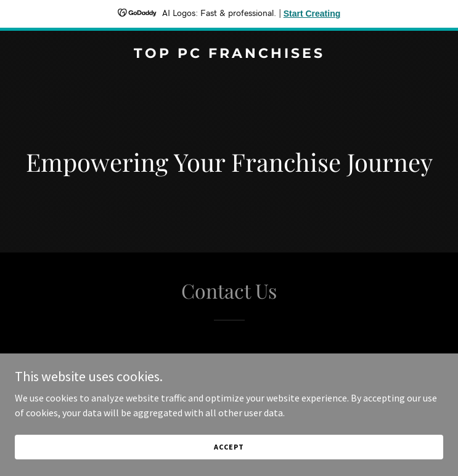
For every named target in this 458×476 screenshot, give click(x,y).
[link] (229, 54)
